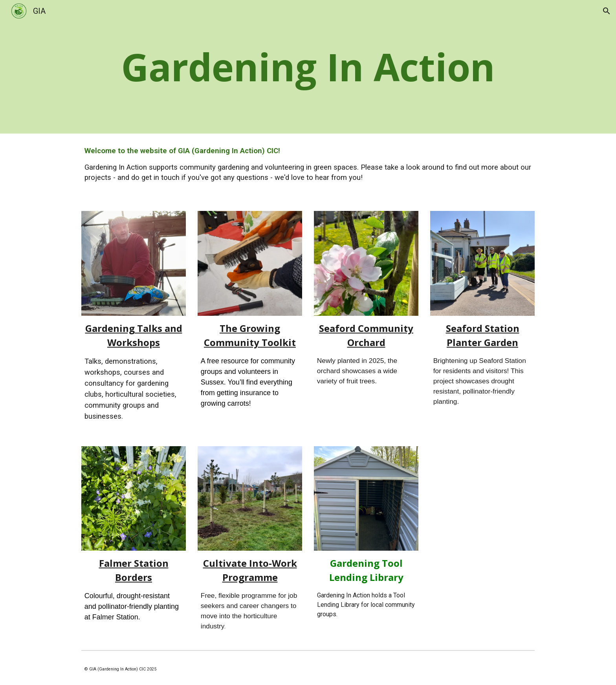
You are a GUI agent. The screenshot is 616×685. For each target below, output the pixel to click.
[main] (308, 67)
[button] (607, 11)
